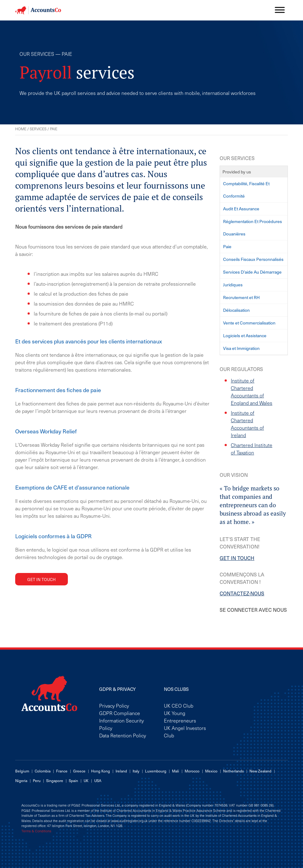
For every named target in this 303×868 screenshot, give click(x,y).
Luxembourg (156, 771)
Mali (176, 771)
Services (38, 129)
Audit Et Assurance (241, 209)
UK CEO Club (179, 705)
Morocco (192, 771)
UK (86, 781)
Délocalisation (236, 310)
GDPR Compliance (120, 713)
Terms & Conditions (36, 831)
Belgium (22, 771)
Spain (73, 781)
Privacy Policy (114, 705)
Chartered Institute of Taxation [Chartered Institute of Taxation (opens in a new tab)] (252, 449)
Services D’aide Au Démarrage (252, 272)
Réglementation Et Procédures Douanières (252, 228)
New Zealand (260, 771)
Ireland (121, 771)
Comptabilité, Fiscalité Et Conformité (246, 190)
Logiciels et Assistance (245, 336)
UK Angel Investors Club (185, 732)
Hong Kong (101, 771)
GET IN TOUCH (237, 558)
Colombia (43, 771)
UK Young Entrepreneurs (180, 717)
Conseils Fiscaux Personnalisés (253, 259)
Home (21, 129)
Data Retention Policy (123, 735)
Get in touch (42, 579)
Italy (136, 771)
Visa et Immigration (241, 348)
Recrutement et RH (241, 297)
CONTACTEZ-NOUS (242, 593)
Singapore (55, 781)
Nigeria (21, 781)
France (62, 771)
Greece (79, 771)
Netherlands (233, 771)
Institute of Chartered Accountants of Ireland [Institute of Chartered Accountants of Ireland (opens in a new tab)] (247, 424)
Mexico (211, 771)
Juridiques (233, 285)
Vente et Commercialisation (249, 323)
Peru (37, 781)
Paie (227, 246)
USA (98, 781)
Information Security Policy (121, 724)
